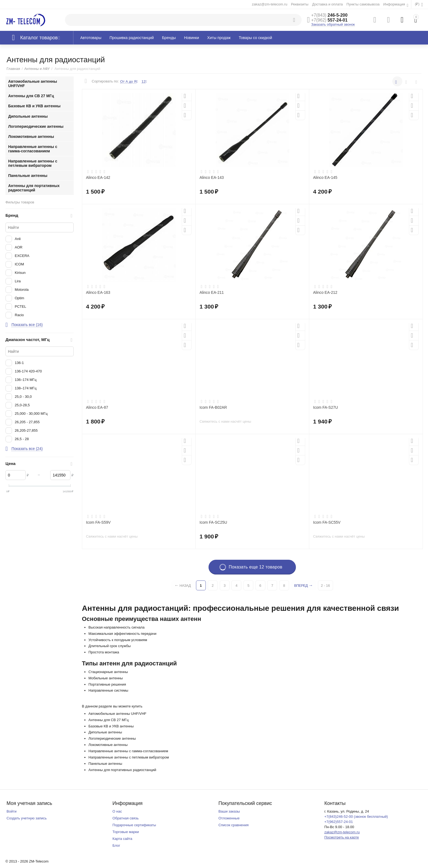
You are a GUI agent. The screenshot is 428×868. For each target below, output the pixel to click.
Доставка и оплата (327, 4)
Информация (395, 4)
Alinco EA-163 (98, 292)
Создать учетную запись (27, 818)
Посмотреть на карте (342, 837)
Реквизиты (300, 4)
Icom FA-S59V (98, 522)
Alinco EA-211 (212, 292)
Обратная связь (126, 818)
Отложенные (229, 818)
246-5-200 (329, 15)
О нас (117, 811)
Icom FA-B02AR (213, 407)
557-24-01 (329, 20)
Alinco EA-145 (325, 177)
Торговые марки (126, 832)
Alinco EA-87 (97, 407)
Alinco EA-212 (325, 292)
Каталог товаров (39, 38)
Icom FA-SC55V (327, 522)
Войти (11, 811)
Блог (116, 845)
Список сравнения (234, 825)
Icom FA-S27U (326, 407)
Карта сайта (122, 839)
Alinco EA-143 (212, 177)
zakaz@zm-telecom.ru (270, 4)
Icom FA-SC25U (213, 522)
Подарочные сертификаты (134, 825)
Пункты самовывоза (363, 4)
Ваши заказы (229, 811)
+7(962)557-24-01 (339, 822)
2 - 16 (326, 586)
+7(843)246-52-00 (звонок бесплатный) (356, 817)
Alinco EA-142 (98, 177)
